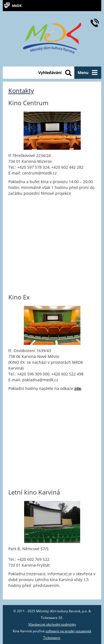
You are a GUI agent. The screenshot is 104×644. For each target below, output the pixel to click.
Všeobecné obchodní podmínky (52, 624)
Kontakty (21, 90)
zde (78, 388)
